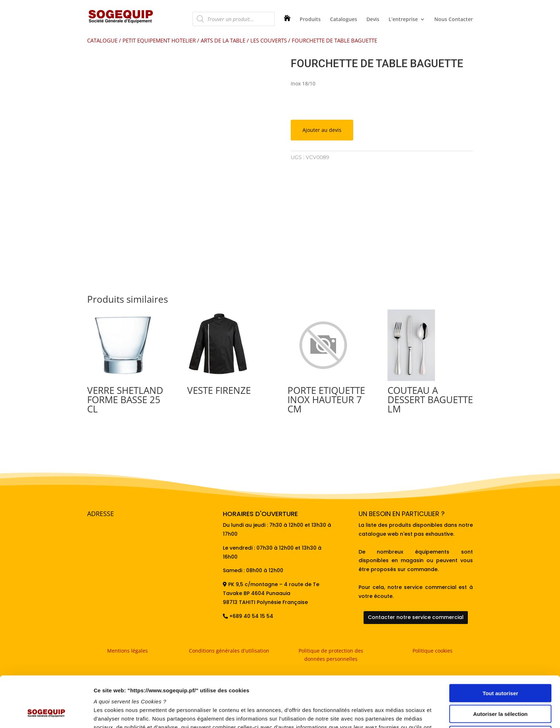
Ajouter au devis (322, 130)
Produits (310, 20)
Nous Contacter (454, 20)
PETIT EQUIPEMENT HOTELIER (159, 40)
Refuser (500, 690)
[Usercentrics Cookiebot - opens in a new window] (46, 714)
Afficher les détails (393, 714)
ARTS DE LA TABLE (223, 40)
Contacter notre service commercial (416, 617)
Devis (373, 20)
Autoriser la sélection (501, 669)
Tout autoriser (500, 648)
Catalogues (344, 20)
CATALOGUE (102, 40)
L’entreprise (403, 20)
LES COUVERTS (269, 40)
